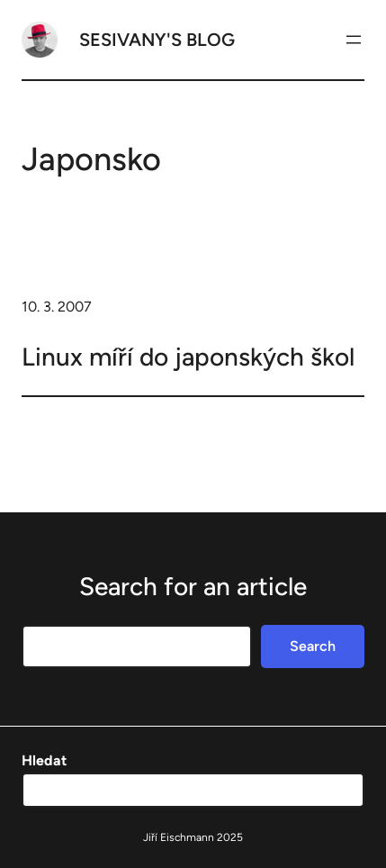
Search (313, 646)
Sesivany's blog (157, 40)
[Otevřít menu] (354, 40)
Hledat (44, 760)
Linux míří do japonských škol (188, 357)
